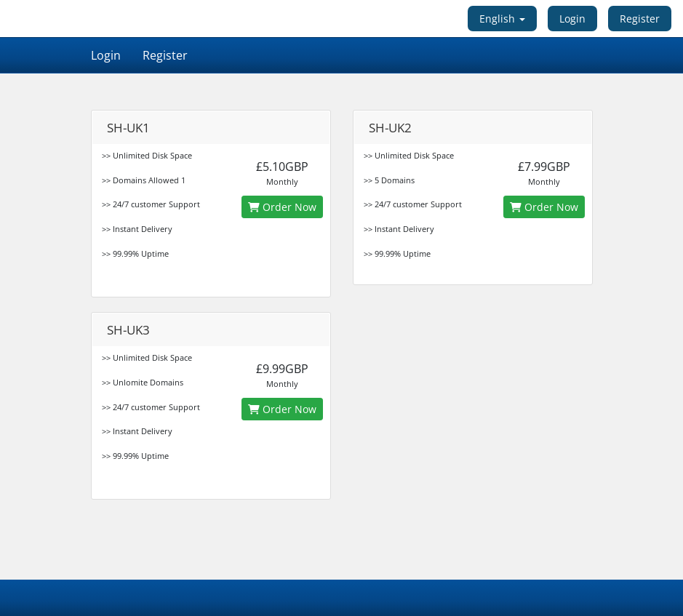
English (502, 19)
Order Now (282, 207)
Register (640, 19)
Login (572, 19)
